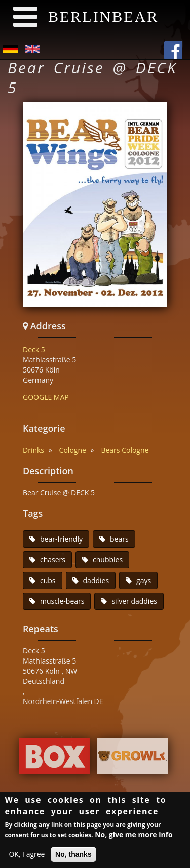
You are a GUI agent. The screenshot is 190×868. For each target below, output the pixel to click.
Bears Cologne (125, 450)
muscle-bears (62, 601)
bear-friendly (61, 539)
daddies (96, 580)
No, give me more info (134, 836)
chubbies (108, 560)
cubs (48, 580)
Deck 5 (34, 349)
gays (144, 580)
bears (119, 539)
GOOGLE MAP (46, 397)
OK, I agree (27, 856)
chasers (53, 560)
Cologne (73, 450)
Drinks (33, 450)
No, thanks (73, 856)
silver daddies (134, 601)
